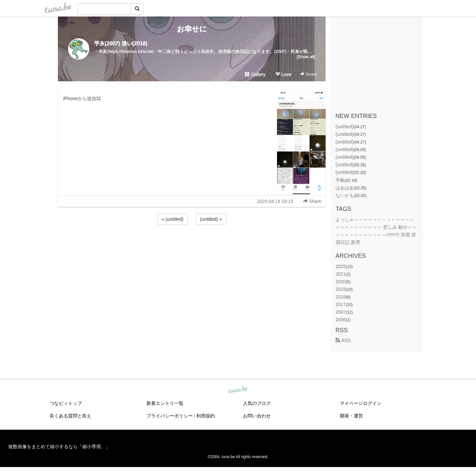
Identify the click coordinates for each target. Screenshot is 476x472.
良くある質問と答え (70, 416)
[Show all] (306, 57)
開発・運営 (351, 416)
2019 (341, 289)
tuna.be (238, 390)
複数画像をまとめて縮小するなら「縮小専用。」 (59, 447)
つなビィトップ (66, 403)
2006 (341, 320)
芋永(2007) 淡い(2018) (121, 43)
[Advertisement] (192, 244)
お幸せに (192, 29)
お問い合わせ (257, 416)
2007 (341, 312)
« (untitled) (173, 219)
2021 (341, 274)
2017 (341, 304)
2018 (341, 297)
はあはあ (345, 188)
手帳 (340, 180)
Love (283, 74)
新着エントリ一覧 (165, 403)
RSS (343, 340)
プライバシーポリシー (170, 416)
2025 (341, 266)
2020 (341, 282)
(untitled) (344, 127)
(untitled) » (211, 219)
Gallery (255, 74)
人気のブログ (257, 403)
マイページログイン (361, 403)
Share (309, 74)
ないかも (345, 195)
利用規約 (206, 416)
